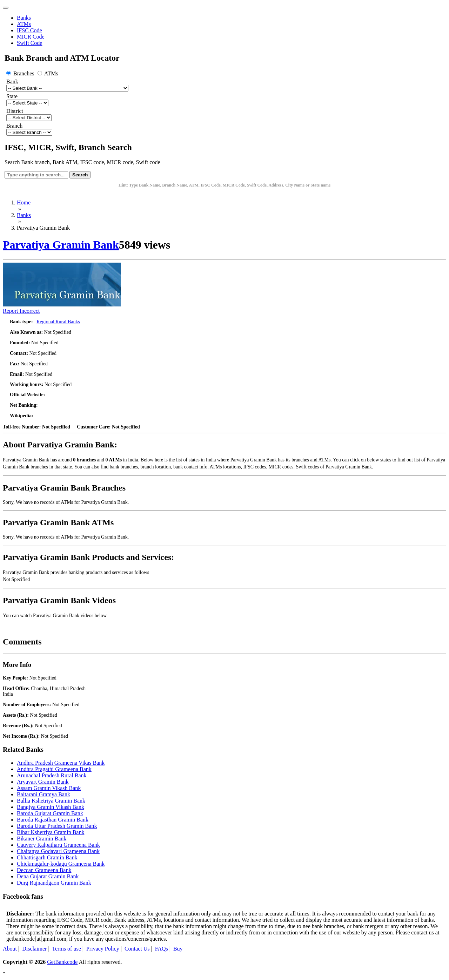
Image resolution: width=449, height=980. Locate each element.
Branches (21, 73)
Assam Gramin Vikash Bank (49, 788)
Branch (14, 126)
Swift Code (29, 43)
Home (24, 202)
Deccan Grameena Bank (44, 870)
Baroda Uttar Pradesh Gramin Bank (57, 826)
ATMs (24, 24)
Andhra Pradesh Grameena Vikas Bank (61, 763)
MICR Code (31, 37)
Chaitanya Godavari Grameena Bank (58, 851)
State (12, 96)
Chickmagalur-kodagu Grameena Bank (61, 864)
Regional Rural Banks (58, 322)
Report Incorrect (21, 311)
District (15, 111)
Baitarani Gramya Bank (43, 794)
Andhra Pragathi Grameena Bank (54, 769)
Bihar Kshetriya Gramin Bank (51, 832)
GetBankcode (62, 962)
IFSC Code (29, 30)
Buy (178, 949)
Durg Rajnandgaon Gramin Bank (54, 883)
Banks (24, 18)
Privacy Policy (103, 949)
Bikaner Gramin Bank (42, 839)
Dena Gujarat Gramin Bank (48, 876)
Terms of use (66, 949)
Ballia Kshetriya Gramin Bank (51, 801)
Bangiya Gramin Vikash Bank (51, 807)
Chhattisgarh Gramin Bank (47, 857)
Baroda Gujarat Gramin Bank (50, 813)
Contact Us (137, 949)
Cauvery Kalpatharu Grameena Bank (58, 845)
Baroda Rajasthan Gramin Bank (53, 820)
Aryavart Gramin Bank (43, 782)
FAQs (162, 949)
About (10, 949)
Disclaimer (34, 949)
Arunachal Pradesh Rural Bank (52, 775)
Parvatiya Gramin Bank (61, 245)
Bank (12, 82)
